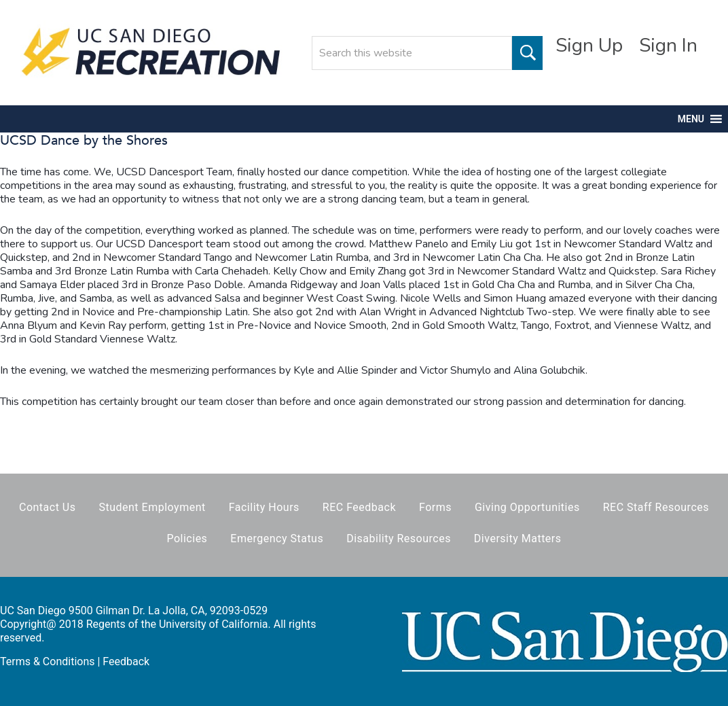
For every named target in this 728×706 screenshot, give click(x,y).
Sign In (668, 46)
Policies (187, 539)
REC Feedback (359, 507)
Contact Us (48, 507)
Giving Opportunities (527, 507)
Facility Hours (264, 507)
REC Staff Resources (656, 507)
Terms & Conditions (48, 661)
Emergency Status (277, 539)
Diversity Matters (518, 539)
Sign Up (589, 46)
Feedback (126, 661)
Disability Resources (399, 539)
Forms (435, 507)
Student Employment (152, 507)
